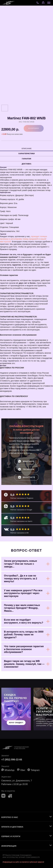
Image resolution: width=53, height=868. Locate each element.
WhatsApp (10, 770)
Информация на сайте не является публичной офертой (23, 862)
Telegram (35, 770)
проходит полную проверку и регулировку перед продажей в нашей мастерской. (23, 239)
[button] (43, 3)
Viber (23, 770)
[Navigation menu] (49, 3)
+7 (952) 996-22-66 (12, 760)
